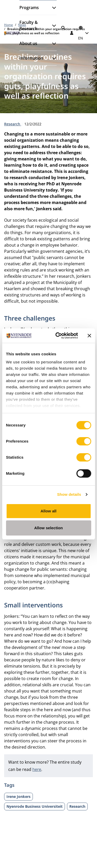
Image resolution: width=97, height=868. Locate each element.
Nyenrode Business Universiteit (35, 806)
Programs (29, 8)
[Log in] (72, 33)
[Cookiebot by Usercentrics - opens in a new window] (58, 336)
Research (13, 124)
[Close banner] (89, 336)
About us (28, 43)
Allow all (49, 511)
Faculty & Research (29, 25)
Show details (69, 494)
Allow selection (48, 528)
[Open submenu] (52, 8)
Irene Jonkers (18, 796)
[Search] (63, 28)
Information (31, 58)
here (37, 769)
